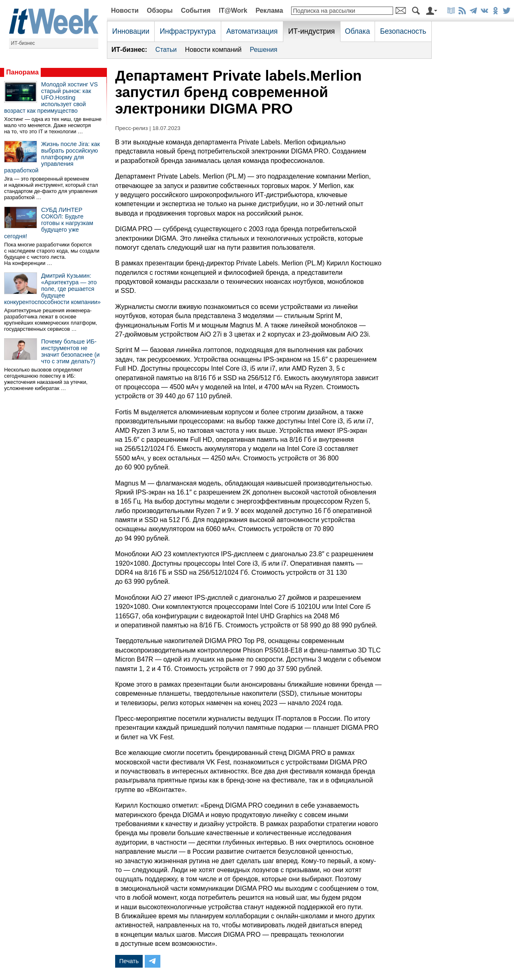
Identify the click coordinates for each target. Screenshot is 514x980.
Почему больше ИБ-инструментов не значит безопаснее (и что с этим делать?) (70, 351)
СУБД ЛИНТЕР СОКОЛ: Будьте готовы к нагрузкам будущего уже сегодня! (49, 223)
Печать (129, 961)
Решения (263, 50)
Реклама (269, 10)
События (196, 10)
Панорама (22, 72)
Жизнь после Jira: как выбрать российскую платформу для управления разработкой (52, 157)
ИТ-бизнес (23, 43)
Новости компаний (213, 50)
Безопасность (403, 31)
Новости (125, 10)
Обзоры (160, 10)
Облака (358, 31)
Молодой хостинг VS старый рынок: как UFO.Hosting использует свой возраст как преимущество (51, 98)
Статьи (166, 50)
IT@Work (233, 10)
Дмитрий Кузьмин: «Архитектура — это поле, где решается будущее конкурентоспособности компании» (52, 289)
